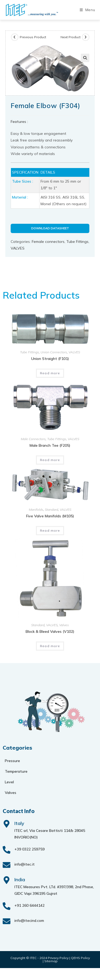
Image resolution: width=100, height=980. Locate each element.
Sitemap (51, 961)
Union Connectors (54, 352)
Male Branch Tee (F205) (50, 445)
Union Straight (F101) (50, 359)
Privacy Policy (58, 958)
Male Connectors (33, 439)
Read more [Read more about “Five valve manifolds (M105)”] (50, 530)
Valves (64, 625)
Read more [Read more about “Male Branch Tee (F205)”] (50, 460)
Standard (51, 510)
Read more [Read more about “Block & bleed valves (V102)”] (50, 646)
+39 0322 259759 (29, 849)
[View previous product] (15, 37)
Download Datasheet (50, 228)
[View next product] (86, 37)
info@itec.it (25, 864)
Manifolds (36, 510)
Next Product (71, 37)
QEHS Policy (80, 958)
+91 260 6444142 (29, 905)
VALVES (18, 248)
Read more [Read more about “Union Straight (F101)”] (50, 373)
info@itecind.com (29, 921)
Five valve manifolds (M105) (50, 516)
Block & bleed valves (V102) (50, 631)
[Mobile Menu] (87, 10)
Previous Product (33, 37)
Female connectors (48, 242)
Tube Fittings (77, 242)
